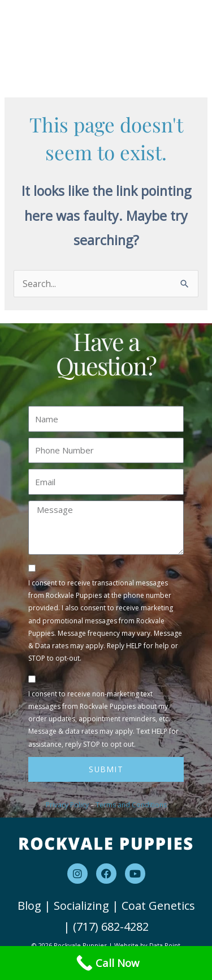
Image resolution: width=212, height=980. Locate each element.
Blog (29, 906)
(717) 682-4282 (111, 926)
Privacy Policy (67, 805)
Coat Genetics (158, 906)
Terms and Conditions (131, 805)
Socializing (81, 906)
